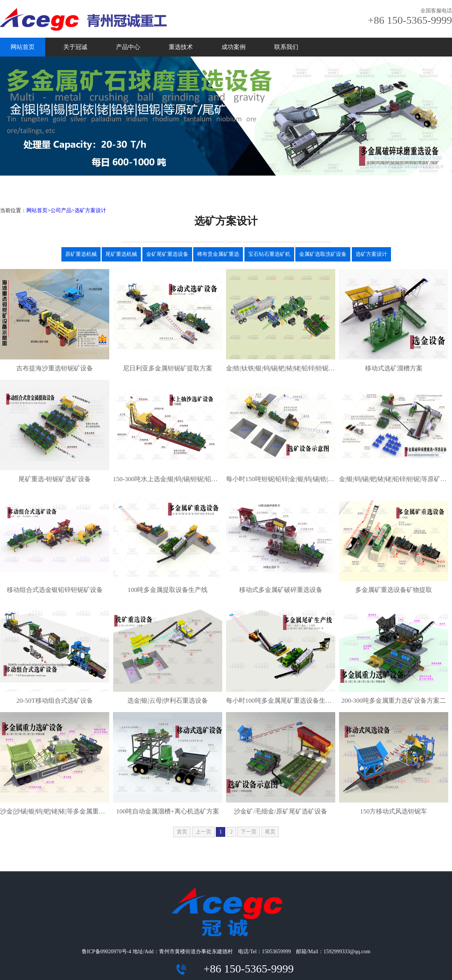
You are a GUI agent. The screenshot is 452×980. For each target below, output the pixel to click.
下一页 (249, 832)
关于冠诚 (75, 47)
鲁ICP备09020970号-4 (106, 952)
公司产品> (63, 210)
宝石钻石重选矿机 (269, 254)
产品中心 (128, 47)
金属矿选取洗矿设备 (323, 254)
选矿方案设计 (90, 210)
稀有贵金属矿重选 (218, 254)
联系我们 (286, 47)
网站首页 (23, 47)
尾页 (270, 832)
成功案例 (234, 47)
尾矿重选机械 (121, 254)
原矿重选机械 (81, 254)
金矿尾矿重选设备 (167, 254)
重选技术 (181, 47)
